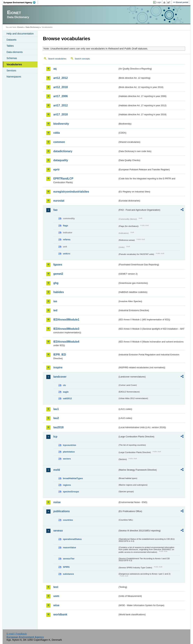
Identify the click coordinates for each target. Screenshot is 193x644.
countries (68, 520)
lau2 (56, 418)
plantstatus (69, 452)
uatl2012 (67, 398)
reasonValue (69, 547)
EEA (21, 2)
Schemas (12, 58)
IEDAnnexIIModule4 (66, 342)
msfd (57, 470)
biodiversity (61, 124)
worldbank (60, 614)
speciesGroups (71, 492)
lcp (55, 437)
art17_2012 (60, 105)
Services (11, 71)
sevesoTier (69, 559)
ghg (56, 283)
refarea (67, 239)
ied (55, 310)
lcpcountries (69, 445)
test (56, 587)
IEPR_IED (60, 355)
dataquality (61, 160)
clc (64, 385)
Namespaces (14, 77)
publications (61, 511)
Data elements (15, 52)
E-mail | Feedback (17, 634)
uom (56, 596)
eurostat (59, 201)
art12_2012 (60, 78)
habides (58, 292)
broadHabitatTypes (73, 478)
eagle (66, 392)
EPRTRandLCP (63, 179)
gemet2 (58, 274)
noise (57, 502)
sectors (67, 459)
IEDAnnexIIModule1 (66, 320)
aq (55, 69)
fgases (58, 265)
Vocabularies (14, 64)
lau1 (56, 409)
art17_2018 (60, 114)
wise (56, 605)
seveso (58, 531)
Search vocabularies (57, 59)
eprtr (56, 169)
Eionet (20, 27)
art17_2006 (60, 96)
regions (67, 485)
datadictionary (63, 151)
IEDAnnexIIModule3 (66, 329)
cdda (56, 133)
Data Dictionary (32, 27)
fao (55, 210)
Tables (10, 46)
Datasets (11, 40)
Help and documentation (20, 34)
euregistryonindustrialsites (71, 192)
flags (65, 226)
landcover (60, 377)
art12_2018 (60, 87)
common (59, 142)
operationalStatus (72, 539)
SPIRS (66, 567)
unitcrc (67, 254)
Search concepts (82, 59)
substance (68, 574)
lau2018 (58, 427)
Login (159, 2)
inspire (58, 367)
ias (55, 301)
